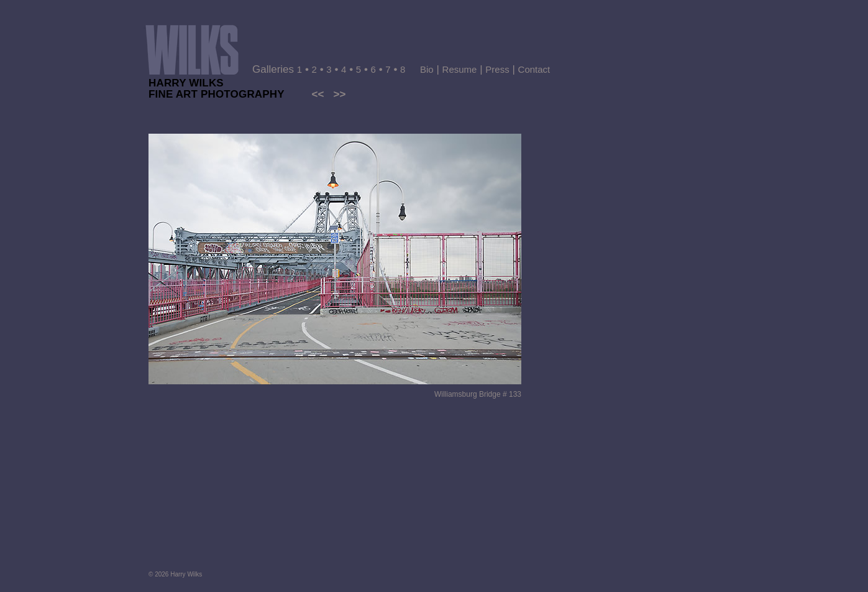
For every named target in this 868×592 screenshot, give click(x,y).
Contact (534, 69)
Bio (427, 69)
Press (497, 69)
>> (339, 94)
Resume (460, 69)
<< (318, 94)
